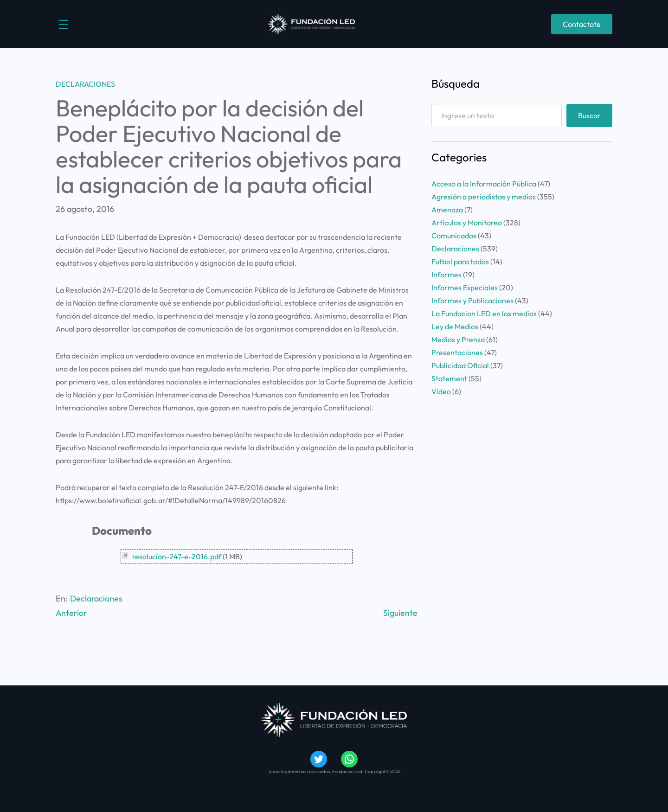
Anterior (72, 613)
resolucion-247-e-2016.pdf (177, 556)
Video (441, 391)
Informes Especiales (465, 288)
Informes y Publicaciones (472, 301)
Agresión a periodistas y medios (484, 197)
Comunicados (454, 236)
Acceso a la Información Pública (484, 184)
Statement (449, 378)
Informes (446, 275)
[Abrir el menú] (63, 24)
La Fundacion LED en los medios (484, 313)
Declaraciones (85, 84)
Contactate (582, 24)
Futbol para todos (460, 262)
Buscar (589, 115)
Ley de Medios (455, 326)
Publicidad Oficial (460, 365)
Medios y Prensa (458, 339)
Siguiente (400, 613)
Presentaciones (457, 352)
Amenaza (447, 210)
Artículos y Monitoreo (467, 223)
